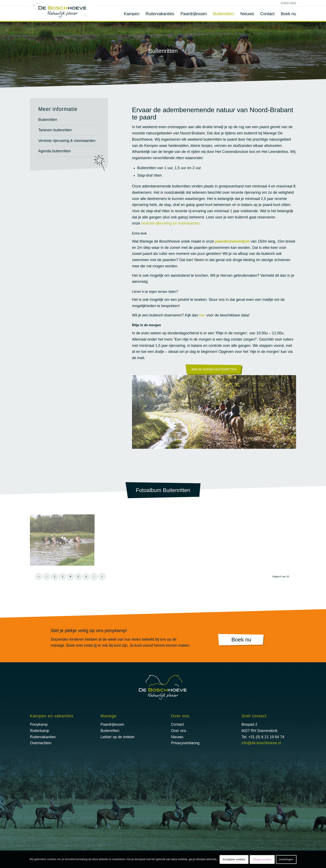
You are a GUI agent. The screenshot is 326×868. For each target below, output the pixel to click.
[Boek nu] (241, 640)
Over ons (288, 3)
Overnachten (41, 743)
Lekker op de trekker (117, 737)
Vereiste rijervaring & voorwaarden (67, 141)
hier (202, 315)
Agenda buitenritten (54, 151)
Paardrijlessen (112, 724)
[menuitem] (287, 3)
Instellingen (286, 859)
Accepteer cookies (234, 859)
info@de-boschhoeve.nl (261, 743)
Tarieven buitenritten (55, 130)
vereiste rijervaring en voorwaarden (170, 223)
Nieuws (177, 737)
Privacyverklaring (185, 743)
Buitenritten (48, 120)
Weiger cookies (262, 859)
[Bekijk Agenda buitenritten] (214, 370)
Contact (177, 724)
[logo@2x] (62, 11)
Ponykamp (39, 724)
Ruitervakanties (43, 737)
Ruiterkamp (40, 731)
